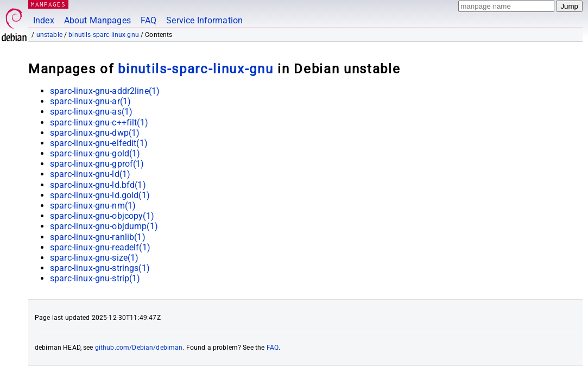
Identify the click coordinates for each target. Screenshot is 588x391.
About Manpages (97, 20)
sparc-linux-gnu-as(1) (91, 112)
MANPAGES (48, 4)
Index (44, 20)
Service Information (204, 20)
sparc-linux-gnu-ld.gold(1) (100, 195)
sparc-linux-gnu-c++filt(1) (99, 122)
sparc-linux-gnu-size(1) (94, 258)
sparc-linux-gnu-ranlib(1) (98, 237)
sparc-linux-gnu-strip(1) (95, 278)
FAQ (148, 20)
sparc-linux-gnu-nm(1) (93, 206)
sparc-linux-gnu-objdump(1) (104, 226)
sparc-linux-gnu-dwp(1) (95, 133)
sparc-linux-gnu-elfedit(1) (99, 143)
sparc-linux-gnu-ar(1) (90, 101)
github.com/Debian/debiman (139, 348)
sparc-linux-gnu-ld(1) (90, 174)
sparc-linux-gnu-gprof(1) (97, 164)
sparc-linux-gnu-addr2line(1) (105, 91)
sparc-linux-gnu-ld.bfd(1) (98, 185)
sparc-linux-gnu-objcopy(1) (102, 216)
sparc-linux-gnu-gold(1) (95, 153)
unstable (49, 35)
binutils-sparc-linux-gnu (104, 35)
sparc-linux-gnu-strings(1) (100, 268)
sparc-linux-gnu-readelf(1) (100, 247)
